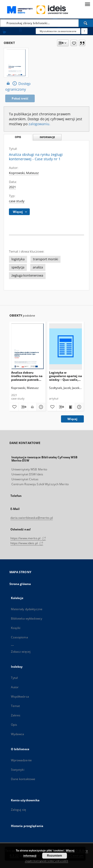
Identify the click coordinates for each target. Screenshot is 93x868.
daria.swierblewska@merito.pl (32, 518)
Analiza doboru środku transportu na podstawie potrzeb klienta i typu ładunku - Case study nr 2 (27, 376)
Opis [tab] (18, 137)
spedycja (18, 267)
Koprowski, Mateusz (24, 173)
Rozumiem (54, 856)
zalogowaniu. (39, 124)
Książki (16, 628)
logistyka (18, 259)
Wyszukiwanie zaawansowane (58, 31)
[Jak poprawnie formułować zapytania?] (84, 31)
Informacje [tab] (47, 137)
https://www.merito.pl (28, 538)
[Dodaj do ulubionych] (74, 43)
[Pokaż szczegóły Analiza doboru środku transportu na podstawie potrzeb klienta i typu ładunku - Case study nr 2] (40, 407)
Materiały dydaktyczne (27, 609)
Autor (15, 687)
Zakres (16, 715)
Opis (14, 725)
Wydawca (18, 734)
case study (17, 201)
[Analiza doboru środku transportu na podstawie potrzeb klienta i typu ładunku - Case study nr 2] (28, 346)
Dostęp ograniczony (18, 86)
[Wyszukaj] (86, 23)
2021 (12, 187)
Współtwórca (20, 696)
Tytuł (14, 678)
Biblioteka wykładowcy (27, 618)
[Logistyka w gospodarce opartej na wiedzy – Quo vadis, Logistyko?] (66, 346)
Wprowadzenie (21, 760)
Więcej (72, 419)
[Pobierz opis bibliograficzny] (23, 407)
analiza (38, 267)
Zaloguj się (19, 810)
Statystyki (18, 770)
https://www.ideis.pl (27, 543)
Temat (15, 706)
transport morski (46, 259)
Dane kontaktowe (23, 779)
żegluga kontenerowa (27, 275)
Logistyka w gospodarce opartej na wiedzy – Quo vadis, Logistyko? (65, 376)
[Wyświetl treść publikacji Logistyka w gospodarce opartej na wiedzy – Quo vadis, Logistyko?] (70, 407)
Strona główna (20, 584)
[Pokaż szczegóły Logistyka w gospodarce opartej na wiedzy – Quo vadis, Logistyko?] (79, 407)
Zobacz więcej (21, 652)
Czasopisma (19, 637)
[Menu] (87, 4)
